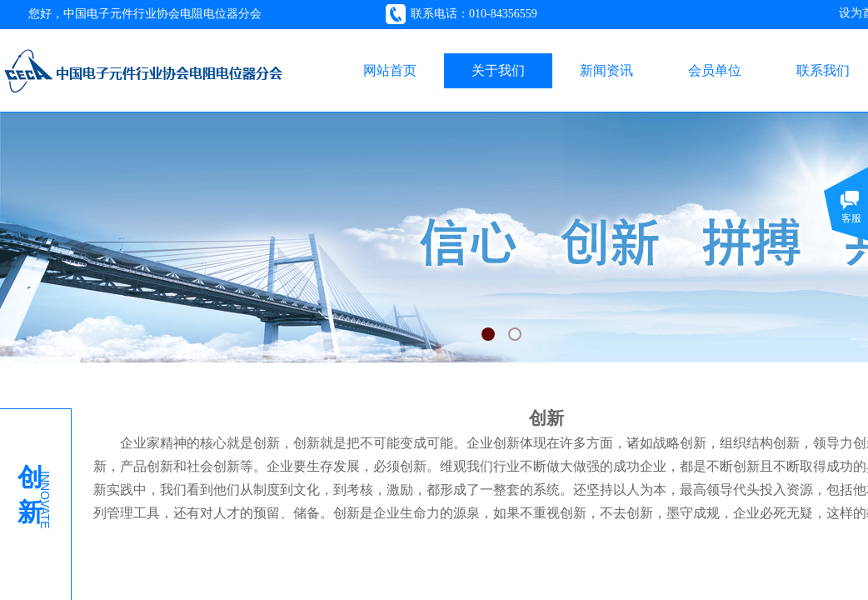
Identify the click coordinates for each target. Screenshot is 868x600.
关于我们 (498, 70)
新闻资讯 (606, 70)
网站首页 (390, 70)
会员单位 (715, 70)
